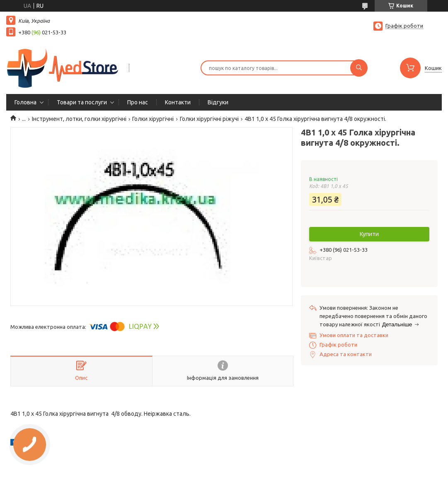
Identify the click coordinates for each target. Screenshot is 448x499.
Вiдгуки (218, 102)
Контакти (178, 102)
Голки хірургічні (153, 119)
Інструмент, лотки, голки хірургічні (79, 119)
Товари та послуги (82, 102)
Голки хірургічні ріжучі (209, 119)
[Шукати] (359, 68)
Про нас (138, 102)
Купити (369, 234)
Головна (25, 102)
